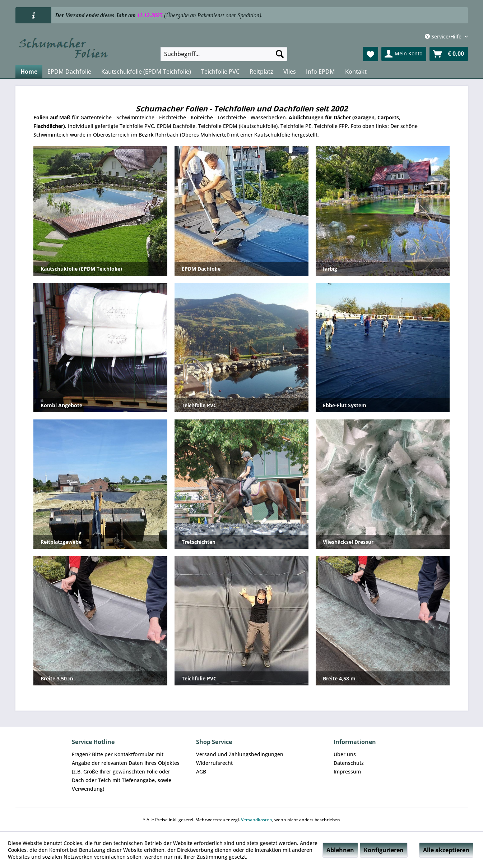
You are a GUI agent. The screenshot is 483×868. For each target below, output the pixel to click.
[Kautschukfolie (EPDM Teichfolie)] (146, 72)
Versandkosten (257, 820)
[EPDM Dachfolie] (69, 72)
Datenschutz (349, 763)
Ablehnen (340, 850)
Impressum (347, 771)
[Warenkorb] (449, 54)
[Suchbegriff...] (224, 54)
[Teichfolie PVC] (220, 72)
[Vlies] (290, 72)
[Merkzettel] (370, 54)
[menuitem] (224, 54)
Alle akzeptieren (446, 850)
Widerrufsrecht (214, 763)
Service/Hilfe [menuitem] (444, 36)
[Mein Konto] (404, 54)
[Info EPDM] (321, 72)
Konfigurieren (384, 850)
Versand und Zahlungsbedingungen (240, 754)
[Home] (29, 72)
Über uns (345, 754)
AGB (201, 771)
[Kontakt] (356, 72)
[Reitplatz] (261, 72)
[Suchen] (280, 54)
